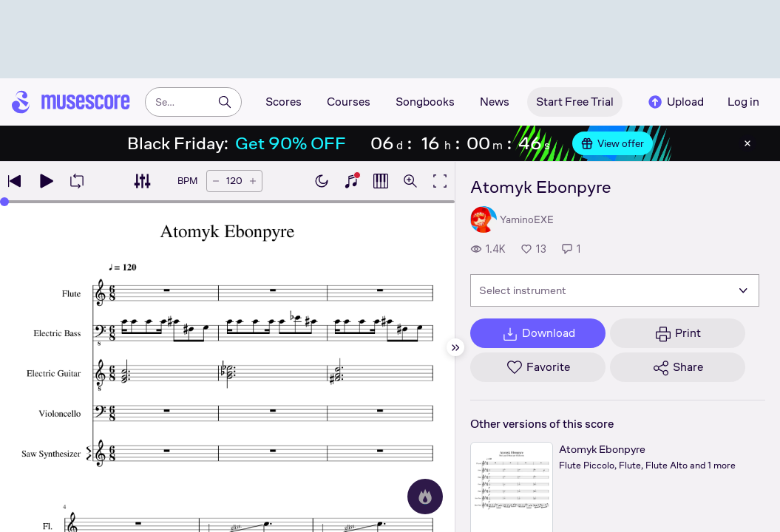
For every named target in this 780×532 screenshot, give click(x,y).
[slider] (4, 202)
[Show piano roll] (381, 181)
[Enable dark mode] (322, 181)
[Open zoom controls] (410, 181)
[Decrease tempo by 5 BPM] (216, 181)
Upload (675, 102)
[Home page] (71, 102)
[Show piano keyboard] (351, 181)
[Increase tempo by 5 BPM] (253, 181)
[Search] (225, 102)
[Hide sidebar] (455, 347)
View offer (613, 143)
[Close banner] (747, 143)
